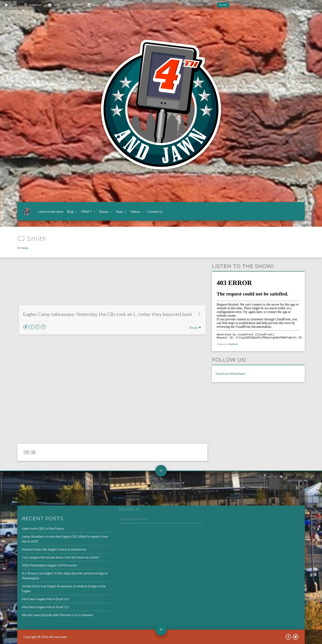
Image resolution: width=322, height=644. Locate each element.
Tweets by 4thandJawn (230, 374)
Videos (76, 5)
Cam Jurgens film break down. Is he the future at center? (50, 558)
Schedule (35, 5)
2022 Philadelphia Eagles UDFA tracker (39, 565)
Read (193, 336)
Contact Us (155, 212)
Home (13, 5)
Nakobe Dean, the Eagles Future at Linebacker (44, 550)
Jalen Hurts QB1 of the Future (33, 530)
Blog (96, 5)
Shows (104, 212)
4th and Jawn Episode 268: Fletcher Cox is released (47, 613)
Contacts (118, 5)
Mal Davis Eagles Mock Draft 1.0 (35, 605)
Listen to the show (51, 212)
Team (57, 5)
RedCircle (233, 344)
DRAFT (86, 212)
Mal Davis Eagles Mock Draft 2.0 (35, 598)
